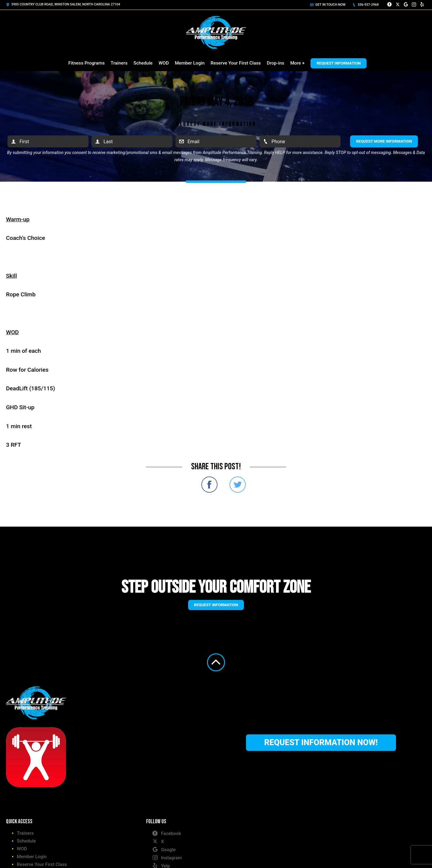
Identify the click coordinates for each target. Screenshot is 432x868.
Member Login (190, 63)
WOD (164, 63)
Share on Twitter (238, 485)
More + (297, 63)
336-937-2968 (366, 5)
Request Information (339, 63)
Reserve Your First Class (236, 63)
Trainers (119, 63)
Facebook (167, 833)
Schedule (143, 63)
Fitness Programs (87, 63)
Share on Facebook (209, 485)
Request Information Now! (321, 742)
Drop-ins (275, 63)
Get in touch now (328, 5)
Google (164, 849)
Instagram (167, 857)
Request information (216, 605)
